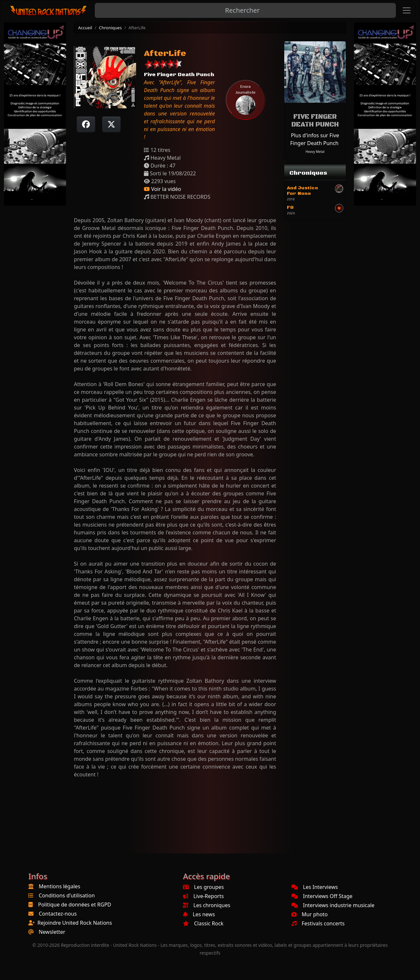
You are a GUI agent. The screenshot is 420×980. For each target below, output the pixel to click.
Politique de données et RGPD (75, 905)
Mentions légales (60, 886)
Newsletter (52, 932)
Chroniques (110, 28)
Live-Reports (203, 896)
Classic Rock (203, 923)
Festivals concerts (318, 923)
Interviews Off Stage (322, 896)
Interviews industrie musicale (333, 905)
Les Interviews (315, 887)
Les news (199, 914)
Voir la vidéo (162, 189)
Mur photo (310, 914)
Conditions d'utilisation (67, 895)
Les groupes (203, 887)
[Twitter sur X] (111, 124)
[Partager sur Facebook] (86, 124)
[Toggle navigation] (407, 10)
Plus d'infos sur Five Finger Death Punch (315, 139)
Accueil (85, 28)
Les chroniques (207, 905)
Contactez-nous (58, 914)
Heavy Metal (315, 152)
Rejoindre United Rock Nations (75, 923)
